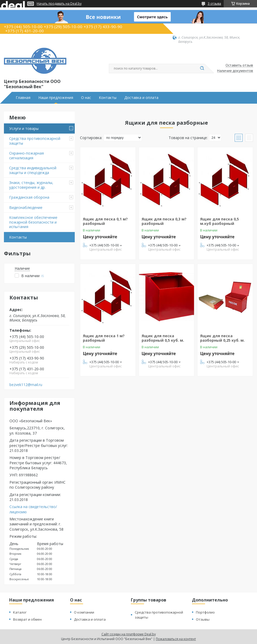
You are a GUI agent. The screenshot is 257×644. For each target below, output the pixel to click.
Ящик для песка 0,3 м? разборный (164, 221)
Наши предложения (56, 98)
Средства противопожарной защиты (35, 141)
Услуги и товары (24, 128)
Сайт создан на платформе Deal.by (129, 634)
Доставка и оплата (141, 98)
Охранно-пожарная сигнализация (26, 155)
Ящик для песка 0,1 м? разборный (105, 221)
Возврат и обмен (27, 619)
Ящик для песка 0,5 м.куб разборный (219, 221)
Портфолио (205, 612)
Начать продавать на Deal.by (59, 4)
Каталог (20, 612)
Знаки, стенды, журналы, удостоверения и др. (31, 185)
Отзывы (203, 619)
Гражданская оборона (29, 197)
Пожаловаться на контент (176, 639)
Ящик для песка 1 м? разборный (104, 338)
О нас (86, 98)
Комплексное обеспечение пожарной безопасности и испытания (33, 222)
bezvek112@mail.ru (26, 385)
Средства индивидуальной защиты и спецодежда (33, 170)
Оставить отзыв (239, 65)
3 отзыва (214, 4)
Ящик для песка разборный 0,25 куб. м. (222, 338)
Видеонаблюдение (26, 207)
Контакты (108, 98)
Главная (23, 98)
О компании (84, 612)
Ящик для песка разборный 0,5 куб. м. (163, 338)
